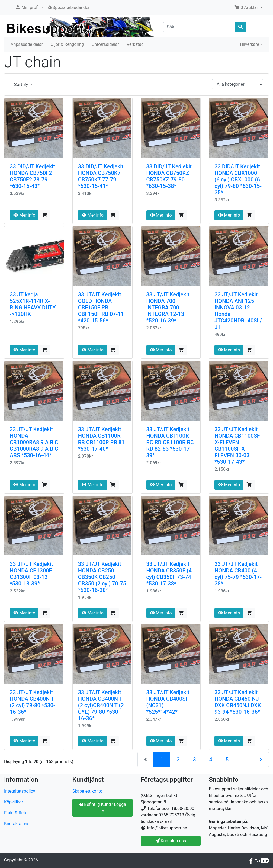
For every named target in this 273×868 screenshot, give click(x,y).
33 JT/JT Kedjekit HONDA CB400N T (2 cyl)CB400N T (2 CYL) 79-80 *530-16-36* (101, 705)
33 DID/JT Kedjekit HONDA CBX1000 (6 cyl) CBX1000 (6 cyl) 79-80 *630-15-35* (238, 180)
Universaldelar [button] (105, 44)
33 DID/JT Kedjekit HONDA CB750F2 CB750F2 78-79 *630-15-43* (32, 176)
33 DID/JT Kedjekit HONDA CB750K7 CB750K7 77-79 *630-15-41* (101, 176)
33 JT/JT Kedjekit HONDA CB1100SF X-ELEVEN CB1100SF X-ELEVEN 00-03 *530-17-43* (237, 446)
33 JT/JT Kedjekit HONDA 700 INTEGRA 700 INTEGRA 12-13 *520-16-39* (168, 308)
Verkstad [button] (135, 44)
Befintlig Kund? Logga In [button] (102, 808)
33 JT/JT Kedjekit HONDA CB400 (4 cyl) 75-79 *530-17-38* (238, 574)
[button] (29, 8)
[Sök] (199, 27)
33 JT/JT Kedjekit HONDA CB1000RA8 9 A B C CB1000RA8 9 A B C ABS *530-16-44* (34, 442)
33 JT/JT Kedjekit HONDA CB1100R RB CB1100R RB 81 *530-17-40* (101, 439)
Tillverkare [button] (249, 44)
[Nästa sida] (261, 760)
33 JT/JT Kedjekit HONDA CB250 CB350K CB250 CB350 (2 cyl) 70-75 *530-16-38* (102, 577)
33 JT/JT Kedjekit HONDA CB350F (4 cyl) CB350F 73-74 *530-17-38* (169, 574)
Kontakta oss (17, 824)
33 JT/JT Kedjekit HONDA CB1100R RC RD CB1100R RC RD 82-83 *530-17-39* (170, 442)
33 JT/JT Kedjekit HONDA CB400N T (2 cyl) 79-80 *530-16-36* (33, 702)
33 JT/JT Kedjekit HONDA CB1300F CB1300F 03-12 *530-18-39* (31, 574)
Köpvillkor (14, 802)
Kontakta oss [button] (171, 841)
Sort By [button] (22, 84)
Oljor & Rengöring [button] (67, 44)
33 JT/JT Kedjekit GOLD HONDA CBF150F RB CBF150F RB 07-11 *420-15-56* (101, 308)
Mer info (24, 215)
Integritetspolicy (20, 791)
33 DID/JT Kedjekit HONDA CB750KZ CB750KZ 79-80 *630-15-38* (169, 176)
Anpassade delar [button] (27, 44)
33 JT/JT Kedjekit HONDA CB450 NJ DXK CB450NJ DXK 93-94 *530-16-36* (238, 702)
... (244, 760)
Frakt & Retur (17, 813)
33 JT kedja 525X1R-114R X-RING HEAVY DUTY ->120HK (33, 304)
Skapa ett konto (87, 791)
